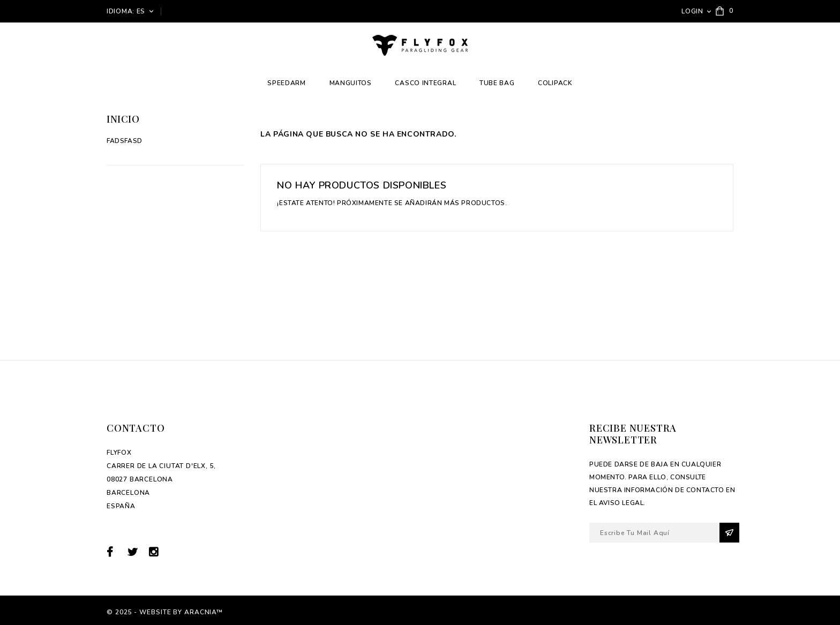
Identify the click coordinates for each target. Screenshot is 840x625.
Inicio (123, 119)
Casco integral (425, 83)
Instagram (157, 552)
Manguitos (351, 83)
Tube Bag (497, 83)
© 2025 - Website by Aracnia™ (165, 612)
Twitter (137, 552)
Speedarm (287, 83)
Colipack (555, 83)
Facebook (116, 552)
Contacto (136, 428)
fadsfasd (125, 141)
